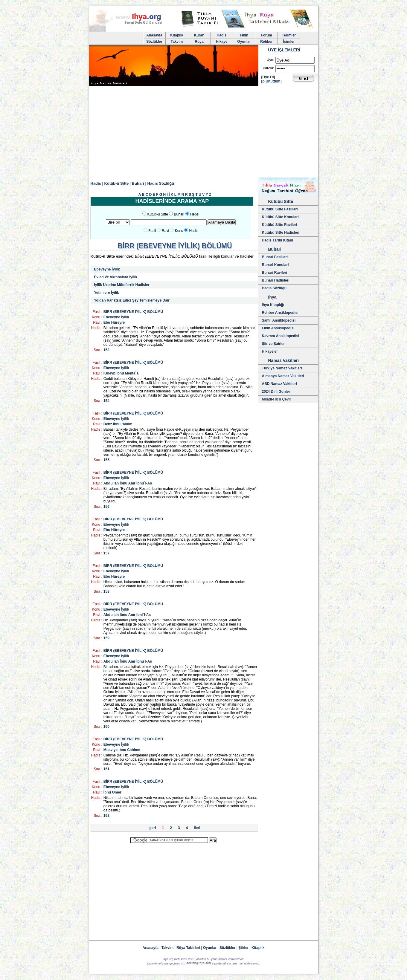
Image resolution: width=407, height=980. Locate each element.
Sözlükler (154, 42)
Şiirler (243, 948)
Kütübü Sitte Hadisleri (281, 233)
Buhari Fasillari (275, 257)
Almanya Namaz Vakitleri (283, 376)
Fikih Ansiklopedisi (278, 328)
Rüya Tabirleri (188, 948)
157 (106, 553)
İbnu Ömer (112, 792)
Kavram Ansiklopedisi (281, 336)
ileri (197, 828)
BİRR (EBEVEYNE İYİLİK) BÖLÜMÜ (133, 312)
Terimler (289, 35)
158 (106, 591)
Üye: (270, 60)
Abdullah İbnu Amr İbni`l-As (127, 615)
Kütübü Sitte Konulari (280, 217)
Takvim (177, 42)
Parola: (268, 68)
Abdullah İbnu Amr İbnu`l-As (128, 483)
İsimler (289, 42)
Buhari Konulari (275, 265)
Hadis (222, 35)
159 (106, 638)
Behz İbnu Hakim (118, 424)
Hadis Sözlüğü (161, 183)
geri (153, 828)
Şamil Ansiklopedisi (279, 320)
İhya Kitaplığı (273, 305)
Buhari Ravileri (275, 273)
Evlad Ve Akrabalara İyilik (116, 277)
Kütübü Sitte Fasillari (280, 209)
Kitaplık (258, 948)
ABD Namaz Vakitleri (279, 384)
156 (106, 507)
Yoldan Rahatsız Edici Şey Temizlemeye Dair (132, 300)
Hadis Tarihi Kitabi (278, 240)
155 (106, 460)
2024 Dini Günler (276, 392)
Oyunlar (244, 42)
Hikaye (222, 42)
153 (106, 350)
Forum (266, 35)
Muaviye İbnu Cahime (122, 750)
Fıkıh (244, 35)
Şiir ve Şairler (273, 344)
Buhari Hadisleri (276, 280)
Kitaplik (177, 35)
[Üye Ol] (268, 77)
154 (106, 401)
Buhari (138, 183)
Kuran (199, 35)
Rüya (199, 42)
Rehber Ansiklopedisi (280, 313)
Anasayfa (154, 35)
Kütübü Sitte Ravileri (280, 225)
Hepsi (195, 214)
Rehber (266, 42)
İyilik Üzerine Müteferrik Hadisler (122, 285)
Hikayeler (270, 351)
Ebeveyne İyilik (107, 269)
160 (106, 727)
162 (106, 816)
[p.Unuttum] (272, 81)
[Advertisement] (204, 133)
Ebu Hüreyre (114, 322)
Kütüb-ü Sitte (117, 183)
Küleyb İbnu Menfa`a (121, 373)
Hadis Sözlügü (274, 288)
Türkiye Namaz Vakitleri (282, 368)
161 (106, 769)
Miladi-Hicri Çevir (277, 399)
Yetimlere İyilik (107, 293)
